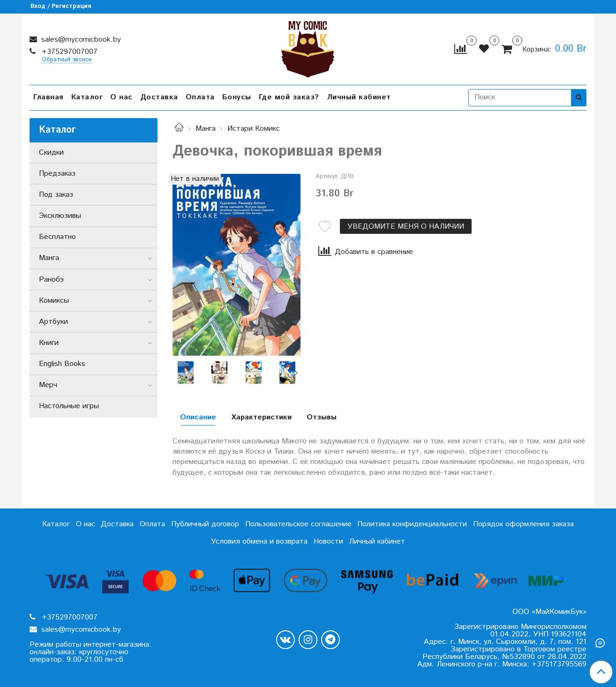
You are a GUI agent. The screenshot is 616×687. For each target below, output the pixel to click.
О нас (121, 97)
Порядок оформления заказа (523, 524)
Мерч (48, 385)
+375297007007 (68, 52)
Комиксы (54, 301)
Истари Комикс (254, 129)
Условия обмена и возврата (259, 541)
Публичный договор (205, 524)
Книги (49, 343)
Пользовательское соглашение (298, 524)
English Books (62, 364)
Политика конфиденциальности (412, 524)
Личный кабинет (359, 97)
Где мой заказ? (289, 97)
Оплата (200, 97)
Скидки (51, 153)
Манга (206, 129)
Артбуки (53, 322)
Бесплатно (57, 237)
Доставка (159, 97)
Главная (49, 97)
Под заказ (56, 195)
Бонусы (237, 97)
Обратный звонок (67, 60)
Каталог (87, 97)
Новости (328, 541)
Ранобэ (51, 280)
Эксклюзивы (60, 216)
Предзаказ (57, 174)
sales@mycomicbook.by (80, 40)
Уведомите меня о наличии (406, 227)
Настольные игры (69, 406)
